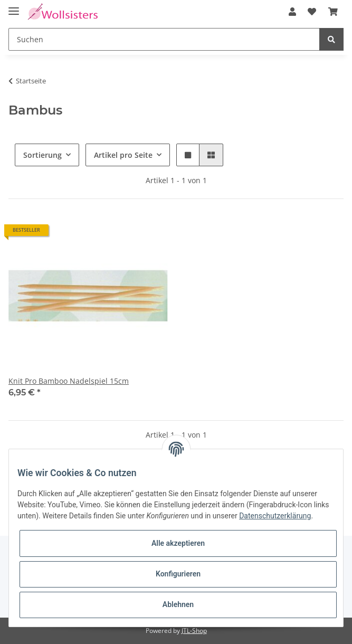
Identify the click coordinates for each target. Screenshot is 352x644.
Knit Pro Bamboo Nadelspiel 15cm (69, 381)
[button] (292, 12)
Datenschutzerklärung (275, 516)
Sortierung (42, 155)
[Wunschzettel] (312, 12)
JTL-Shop (194, 631)
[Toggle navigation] (14, 7)
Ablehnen (178, 604)
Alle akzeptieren (178, 543)
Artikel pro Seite (123, 155)
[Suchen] (164, 39)
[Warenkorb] (333, 12)
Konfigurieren (178, 574)
